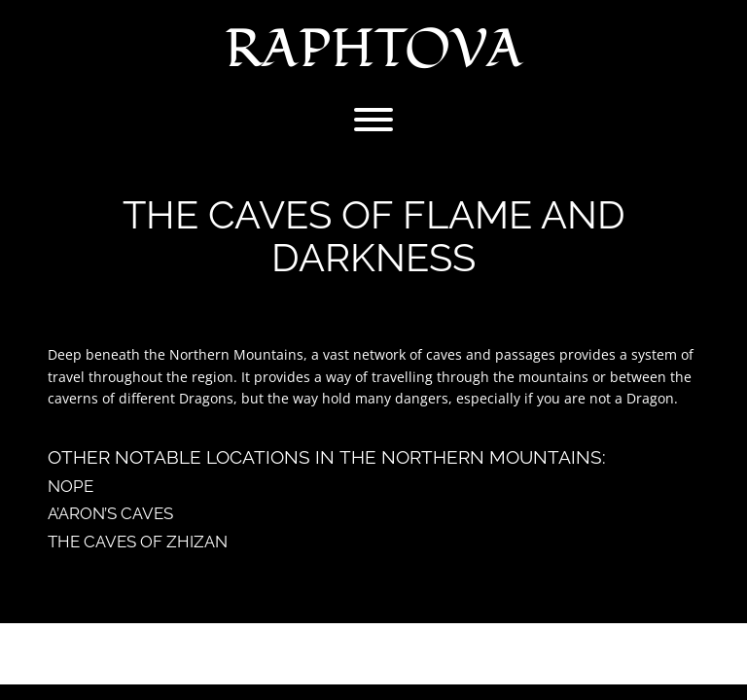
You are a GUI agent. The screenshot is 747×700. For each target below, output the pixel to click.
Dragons (206, 398)
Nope (71, 486)
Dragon (650, 398)
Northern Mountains (236, 354)
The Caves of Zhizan (138, 542)
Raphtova (374, 50)
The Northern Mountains (471, 457)
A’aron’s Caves (110, 513)
